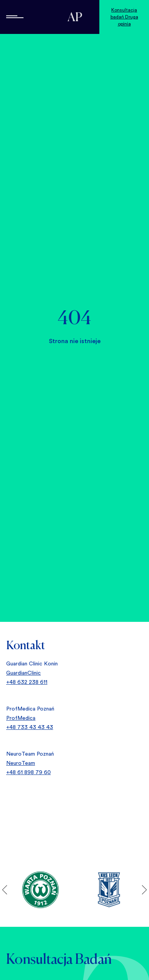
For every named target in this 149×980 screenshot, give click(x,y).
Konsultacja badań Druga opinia (124, 17)
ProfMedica (21, 718)
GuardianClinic (23, 673)
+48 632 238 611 (27, 682)
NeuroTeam (21, 763)
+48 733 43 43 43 (30, 727)
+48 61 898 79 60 (28, 772)
